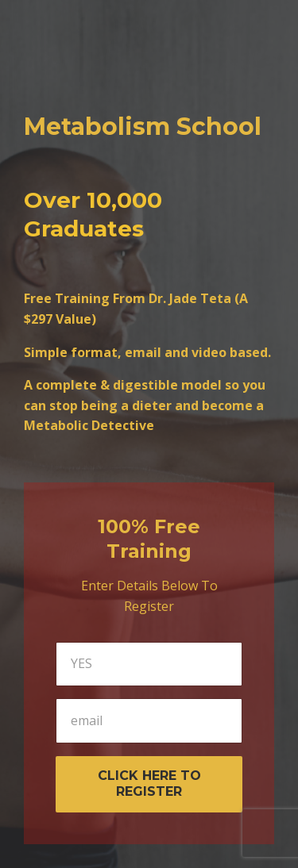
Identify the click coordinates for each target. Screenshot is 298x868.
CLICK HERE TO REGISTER (149, 784)
